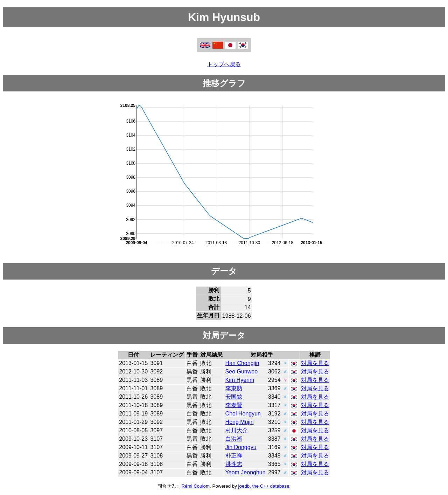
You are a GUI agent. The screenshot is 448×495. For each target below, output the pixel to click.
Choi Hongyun (243, 414)
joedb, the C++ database (264, 486)
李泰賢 (234, 405)
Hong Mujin (240, 422)
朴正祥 (234, 456)
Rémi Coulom (195, 486)
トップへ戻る (224, 64)
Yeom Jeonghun (246, 472)
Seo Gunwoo (242, 372)
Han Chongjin (242, 363)
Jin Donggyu (241, 447)
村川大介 (237, 430)
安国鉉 (234, 397)
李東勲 (234, 388)
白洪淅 (234, 439)
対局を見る (315, 363)
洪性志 (234, 464)
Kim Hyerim (240, 380)
